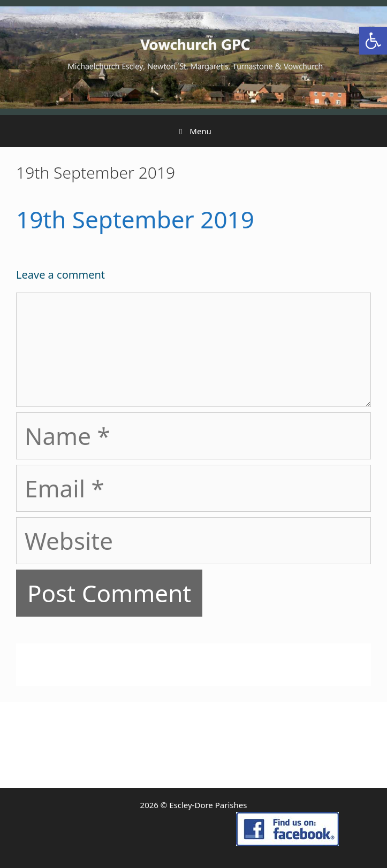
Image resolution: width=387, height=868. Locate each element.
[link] (373, 41)
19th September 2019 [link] (135, 219)
